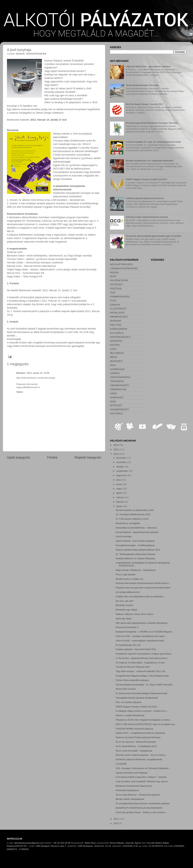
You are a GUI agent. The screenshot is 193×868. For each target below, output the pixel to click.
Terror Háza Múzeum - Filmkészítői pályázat (138, 795)
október (120, 467)
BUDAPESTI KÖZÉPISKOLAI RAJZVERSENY (139, 808)
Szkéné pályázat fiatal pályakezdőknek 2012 (138, 550)
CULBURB (121, 764)
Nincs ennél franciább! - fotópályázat (134, 751)
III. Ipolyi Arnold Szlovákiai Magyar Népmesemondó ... (143, 693)
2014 (116, 445)
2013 (116, 449)
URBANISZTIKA (118, 389)
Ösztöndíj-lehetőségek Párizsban (142, 85)
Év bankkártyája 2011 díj (128, 645)
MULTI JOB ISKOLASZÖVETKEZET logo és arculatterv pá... (146, 724)
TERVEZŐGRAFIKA (36, 54)
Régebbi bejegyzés (88, 457)
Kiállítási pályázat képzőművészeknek (145, 198)
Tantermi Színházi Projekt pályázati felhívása (138, 737)
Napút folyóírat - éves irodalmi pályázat (135, 541)
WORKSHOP (117, 397)
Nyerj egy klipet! (124, 618)
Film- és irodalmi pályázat (128, 702)
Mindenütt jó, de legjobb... (129, 523)
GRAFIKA (115, 305)
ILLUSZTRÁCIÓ (118, 308)
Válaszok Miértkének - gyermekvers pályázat (148, 66)
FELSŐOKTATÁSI (119, 280)
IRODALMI (116, 321)
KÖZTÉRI (115, 345)
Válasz (20, 392)
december (121, 458)
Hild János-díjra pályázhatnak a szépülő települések (142, 623)
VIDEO (113, 393)
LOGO (113, 349)
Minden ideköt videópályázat (130, 799)
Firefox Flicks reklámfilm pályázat (132, 680)
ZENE (113, 401)
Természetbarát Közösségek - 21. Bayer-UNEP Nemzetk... (145, 685)
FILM (113, 292)
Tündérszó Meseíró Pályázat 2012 (133, 667)
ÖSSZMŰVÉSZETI (120, 409)
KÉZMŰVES (116, 341)
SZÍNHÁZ (115, 373)
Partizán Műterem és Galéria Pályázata (135, 558)
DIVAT (113, 276)
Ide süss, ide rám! (124, 601)
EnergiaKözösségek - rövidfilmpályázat (135, 545)
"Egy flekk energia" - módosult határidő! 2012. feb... (141, 671)
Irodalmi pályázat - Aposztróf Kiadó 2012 (136, 649)
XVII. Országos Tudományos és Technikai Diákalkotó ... (143, 768)
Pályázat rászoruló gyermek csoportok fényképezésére (143, 588)
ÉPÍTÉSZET (116, 405)
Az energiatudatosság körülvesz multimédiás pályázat (142, 803)
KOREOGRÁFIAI (119, 329)
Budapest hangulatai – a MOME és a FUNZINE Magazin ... (145, 632)
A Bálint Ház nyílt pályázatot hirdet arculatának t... (140, 596)
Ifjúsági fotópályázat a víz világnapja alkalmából (150, 160)
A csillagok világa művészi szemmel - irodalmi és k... (142, 711)
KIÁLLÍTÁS (116, 325)
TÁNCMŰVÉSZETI (120, 385)
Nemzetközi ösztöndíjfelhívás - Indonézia (136, 528)
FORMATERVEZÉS (120, 297)
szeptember (122, 471)
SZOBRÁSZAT (117, 369)
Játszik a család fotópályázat (130, 715)
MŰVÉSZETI (116, 361)
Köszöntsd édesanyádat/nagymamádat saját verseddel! (154, 236)
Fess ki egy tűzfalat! (126, 574)
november (121, 462)
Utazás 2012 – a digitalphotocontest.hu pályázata (140, 733)
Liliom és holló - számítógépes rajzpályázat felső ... (141, 640)
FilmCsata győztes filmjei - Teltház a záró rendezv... (141, 812)
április (119, 493)
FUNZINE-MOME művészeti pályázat (134, 729)
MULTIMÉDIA (117, 353)
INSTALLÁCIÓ (117, 313)
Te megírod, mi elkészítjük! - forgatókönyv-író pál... (141, 662)
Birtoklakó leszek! (124, 605)
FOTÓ (113, 301)
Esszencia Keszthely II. (127, 627)
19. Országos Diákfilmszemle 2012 (133, 514)
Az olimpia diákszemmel (128, 592)
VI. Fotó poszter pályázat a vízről (132, 519)
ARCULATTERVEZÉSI (121, 264)
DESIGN (20, 54)
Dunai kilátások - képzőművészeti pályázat (137, 532)
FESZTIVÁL (116, 288)
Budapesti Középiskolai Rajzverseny (134, 786)
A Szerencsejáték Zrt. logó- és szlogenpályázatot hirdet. (154, 142)
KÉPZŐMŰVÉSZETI (120, 337)
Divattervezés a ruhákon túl (129, 579)
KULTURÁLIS (117, 333)
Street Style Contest (126, 689)
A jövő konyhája (124, 536)
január (120, 506)
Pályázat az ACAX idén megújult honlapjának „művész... (144, 720)
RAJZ (113, 365)
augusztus (122, 475)
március (120, 497)
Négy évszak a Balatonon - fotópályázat (135, 570)
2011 (116, 819)
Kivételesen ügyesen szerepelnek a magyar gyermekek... (144, 654)
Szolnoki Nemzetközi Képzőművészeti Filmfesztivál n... (143, 583)
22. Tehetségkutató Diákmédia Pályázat (135, 554)
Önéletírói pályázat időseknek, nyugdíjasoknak (139, 759)
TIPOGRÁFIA (117, 381)
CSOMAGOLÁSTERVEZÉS (124, 268)
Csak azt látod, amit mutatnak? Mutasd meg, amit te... (143, 781)
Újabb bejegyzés (18, 457)
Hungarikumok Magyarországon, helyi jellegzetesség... (143, 676)
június (119, 484)
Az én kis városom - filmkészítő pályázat (136, 742)
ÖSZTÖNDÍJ (116, 413)
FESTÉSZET (117, 284)
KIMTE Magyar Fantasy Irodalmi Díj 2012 (146, 179)
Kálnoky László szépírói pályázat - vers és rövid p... (141, 755)
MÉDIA (114, 357)
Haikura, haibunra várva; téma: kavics (135, 614)
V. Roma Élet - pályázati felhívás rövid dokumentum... (142, 658)
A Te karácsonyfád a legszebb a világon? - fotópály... (142, 777)
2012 (116, 454)
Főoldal (52, 457)
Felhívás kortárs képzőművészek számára (147, 217)
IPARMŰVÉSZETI (119, 317)
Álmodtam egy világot (126, 610)
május (119, 489)
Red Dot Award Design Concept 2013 (145, 104)
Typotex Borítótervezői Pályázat (131, 773)
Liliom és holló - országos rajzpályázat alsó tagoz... (141, 636)
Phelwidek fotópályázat (127, 790)
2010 (116, 823)
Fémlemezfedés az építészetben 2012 (135, 510)
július (119, 480)
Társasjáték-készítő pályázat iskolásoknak (137, 698)
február (120, 502)
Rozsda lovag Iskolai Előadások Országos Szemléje (152, 123)
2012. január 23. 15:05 (38, 373)
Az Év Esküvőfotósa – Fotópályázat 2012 (136, 746)
